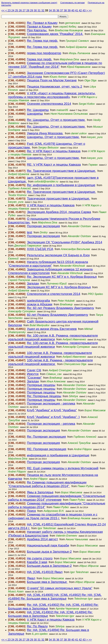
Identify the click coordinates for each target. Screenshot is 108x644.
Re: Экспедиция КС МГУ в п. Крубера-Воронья (62, 277)
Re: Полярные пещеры (44, 396)
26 (21, 11)
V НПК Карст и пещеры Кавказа (51, 205)
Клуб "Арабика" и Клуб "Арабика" (52, 410)
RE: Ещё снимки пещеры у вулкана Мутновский (63, 468)
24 (13, 11)
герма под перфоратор (44, 53)
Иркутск (33, 374)
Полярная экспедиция (43, 226)
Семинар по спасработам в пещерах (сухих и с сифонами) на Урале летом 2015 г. (53, 516)
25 (17, 11)
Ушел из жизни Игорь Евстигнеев (52, 329)
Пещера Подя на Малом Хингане (52, 80)
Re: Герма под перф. (43, 41)
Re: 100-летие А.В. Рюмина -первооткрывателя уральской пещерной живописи (53, 337)
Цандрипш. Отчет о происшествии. (53, 137)
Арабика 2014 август (42, 539)
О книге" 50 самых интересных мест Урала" (60, 588)
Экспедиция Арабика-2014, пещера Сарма (59, 212)
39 (69, 11)
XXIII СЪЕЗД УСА (40, 249)
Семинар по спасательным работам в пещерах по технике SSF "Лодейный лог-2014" (55, 65)
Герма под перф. (40, 59)
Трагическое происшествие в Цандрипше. (58, 198)
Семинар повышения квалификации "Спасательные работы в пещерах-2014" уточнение (57, 498)
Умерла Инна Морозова (45, 133)
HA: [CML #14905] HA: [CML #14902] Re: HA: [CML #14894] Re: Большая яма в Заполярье (55, 597)
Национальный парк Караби (48, 545)
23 (9, 11)
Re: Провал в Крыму (42, 23)
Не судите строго (40, 558)
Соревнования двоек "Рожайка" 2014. (55, 34)
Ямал (31, 578)
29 (32, 11)
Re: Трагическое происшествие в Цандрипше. (61, 171)
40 (73, 11)
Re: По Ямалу (37, 626)
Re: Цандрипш (38, 110)
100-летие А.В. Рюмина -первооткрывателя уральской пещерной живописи (50, 355)
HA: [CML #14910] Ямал (45, 572)
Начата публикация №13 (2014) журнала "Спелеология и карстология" (48, 264)
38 (66, 11)
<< (3, 11)
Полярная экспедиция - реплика (51, 403)
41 (77, 11)
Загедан (33, 283)
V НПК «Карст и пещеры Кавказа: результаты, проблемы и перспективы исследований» (52, 95)
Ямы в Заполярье (40, 492)
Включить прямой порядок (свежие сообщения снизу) (29, 3)
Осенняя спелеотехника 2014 (49, 104)
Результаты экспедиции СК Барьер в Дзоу (58, 255)
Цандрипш (35, 114)
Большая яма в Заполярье (47, 582)
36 (58, 11)
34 (51, 11)
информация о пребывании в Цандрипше (58, 455)
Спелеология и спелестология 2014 (54, 294)
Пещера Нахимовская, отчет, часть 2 (55, 87)
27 (24, 11)
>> (90, 11)
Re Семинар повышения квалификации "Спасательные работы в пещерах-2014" (47, 484)
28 (28, 11)
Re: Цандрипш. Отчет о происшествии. (56, 120)
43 (84, 11)
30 (36, 11)
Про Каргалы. (37, 30)
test (30, 232)
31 (39, 11)
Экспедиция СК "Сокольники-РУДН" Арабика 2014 (65, 242)
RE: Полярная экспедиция (47, 449)
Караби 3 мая (37, 562)
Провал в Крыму (39, 26)
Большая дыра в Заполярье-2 (49, 552)
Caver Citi (34, 370)
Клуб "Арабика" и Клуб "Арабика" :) (53, 417)
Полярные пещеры (41, 385)
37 (62, 11)
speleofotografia (38, 301)
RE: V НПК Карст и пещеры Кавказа (54, 165)
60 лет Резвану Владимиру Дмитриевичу (58, 315)
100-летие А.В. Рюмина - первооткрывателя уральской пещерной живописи (50, 362)
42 (81, 11)
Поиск (31, 511)
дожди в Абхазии (40, 304)
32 (43, 11)
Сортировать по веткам (72, 3)
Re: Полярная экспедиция (46, 437)
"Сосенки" (34, 378)
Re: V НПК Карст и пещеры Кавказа (54, 151)
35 (54, 11)
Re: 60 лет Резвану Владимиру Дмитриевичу (61, 308)
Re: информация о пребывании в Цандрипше (61, 185)
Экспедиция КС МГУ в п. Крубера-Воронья (59, 287)
